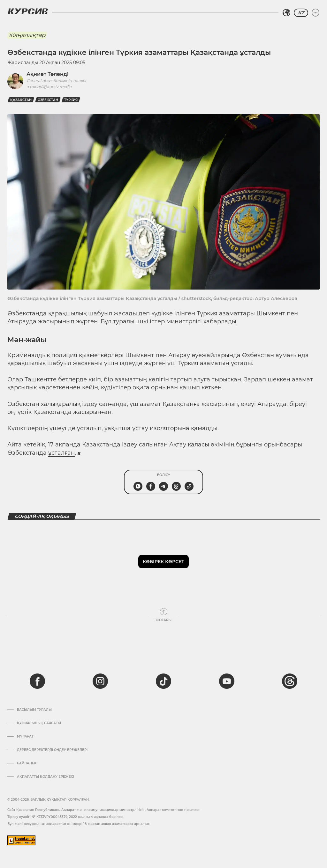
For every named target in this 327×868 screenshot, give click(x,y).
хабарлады (220, 321)
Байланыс (27, 763)
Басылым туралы (34, 710)
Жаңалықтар (27, 35)
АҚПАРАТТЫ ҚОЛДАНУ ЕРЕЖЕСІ (46, 777)
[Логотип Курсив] (28, 11)
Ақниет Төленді (48, 74)
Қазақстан (21, 100)
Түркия (71, 100)
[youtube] (227, 681)
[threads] (290, 681)
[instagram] (100, 681)
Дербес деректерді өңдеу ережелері (52, 750)
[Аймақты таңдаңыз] (286, 13)
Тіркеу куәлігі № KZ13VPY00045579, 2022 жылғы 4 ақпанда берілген (66, 817)
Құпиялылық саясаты (39, 723)
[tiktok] (163, 681)
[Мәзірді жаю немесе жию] (316, 13)
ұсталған (61, 453)
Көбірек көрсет (163, 562)
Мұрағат (25, 737)
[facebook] (37, 681)
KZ (301, 13)
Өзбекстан (48, 100)
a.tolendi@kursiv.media (49, 87)
